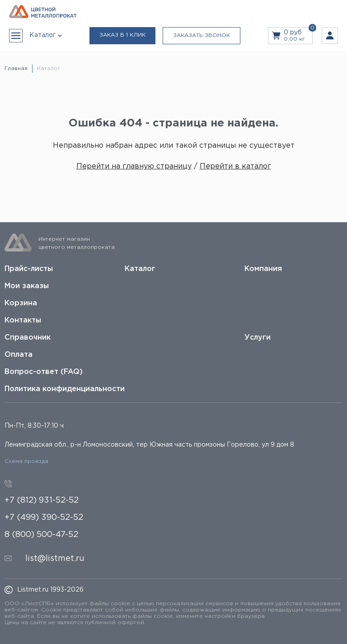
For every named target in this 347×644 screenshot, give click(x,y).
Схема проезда (26, 461)
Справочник (28, 338)
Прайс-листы (29, 269)
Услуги (258, 338)
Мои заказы (27, 286)
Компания (263, 269)
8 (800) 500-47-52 (41, 535)
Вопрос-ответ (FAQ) (44, 372)
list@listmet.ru (55, 559)
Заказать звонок (202, 35)
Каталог (140, 269)
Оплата (19, 355)
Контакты (23, 320)
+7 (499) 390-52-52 (44, 518)
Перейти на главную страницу (134, 166)
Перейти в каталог (235, 166)
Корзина (21, 303)
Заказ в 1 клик (122, 35)
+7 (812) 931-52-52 (42, 500)
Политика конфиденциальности (65, 389)
